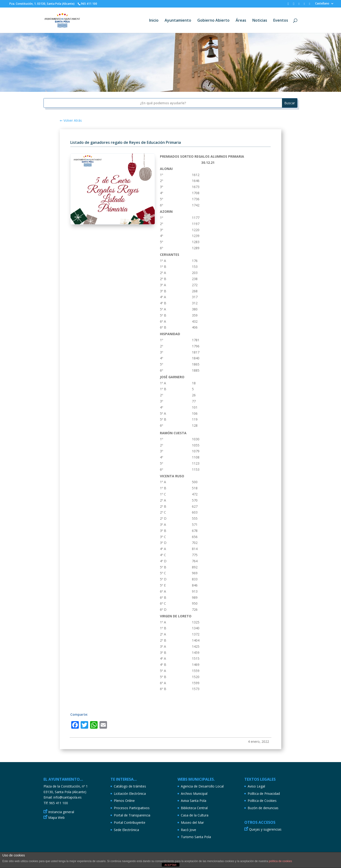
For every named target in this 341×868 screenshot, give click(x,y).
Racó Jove (188, 830)
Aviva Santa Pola (194, 801)
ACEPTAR (170, 865)
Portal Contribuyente (130, 822)
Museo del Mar (192, 822)
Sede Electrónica (126, 830)
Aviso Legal (256, 786)
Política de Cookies (262, 801)
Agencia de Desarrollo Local (202, 786)
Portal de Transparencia (132, 815)
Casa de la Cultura (195, 815)
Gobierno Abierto (213, 21)
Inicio (154, 21)
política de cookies (280, 861)
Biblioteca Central (194, 808)
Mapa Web (56, 818)
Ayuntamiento (178, 21)
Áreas (241, 21)
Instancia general (61, 812)
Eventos (281, 21)
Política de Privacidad (264, 794)
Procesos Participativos (132, 808)
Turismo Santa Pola (196, 837)
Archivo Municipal (194, 794)
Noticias (260, 21)
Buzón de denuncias (263, 808)
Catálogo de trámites (130, 786)
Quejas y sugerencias (265, 829)
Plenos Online (124, 801)
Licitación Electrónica (130, 794)
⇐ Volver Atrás (71, 120)
